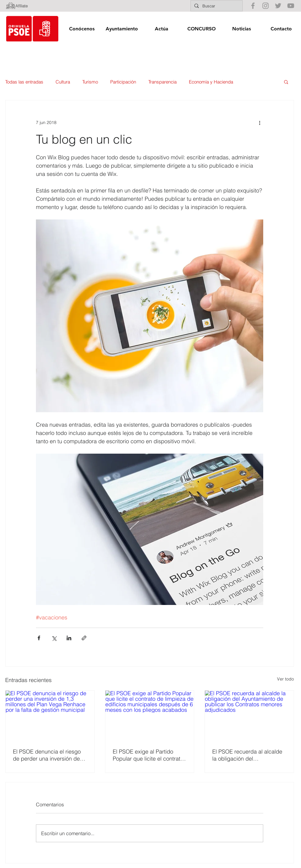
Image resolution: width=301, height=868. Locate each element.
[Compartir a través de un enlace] (84, 638)
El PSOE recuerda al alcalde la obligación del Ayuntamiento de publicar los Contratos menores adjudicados (248, 755)
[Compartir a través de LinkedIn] (69, 638)
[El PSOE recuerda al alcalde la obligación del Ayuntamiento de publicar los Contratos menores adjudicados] (249, 715)
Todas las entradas (24, 82)
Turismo (90, 82)
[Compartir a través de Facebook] (39, 638)
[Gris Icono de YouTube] (291, 6)
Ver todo (285, 679)
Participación (123, 82)
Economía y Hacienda (211, 82)
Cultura (63, 82)
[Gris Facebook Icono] (253, 6)
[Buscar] (216, 6)
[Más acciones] (260, 122)
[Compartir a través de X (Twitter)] (54, 638)
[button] (82, 29)
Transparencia (162, 82)
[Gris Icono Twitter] (278, 6)
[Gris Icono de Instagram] (266, 6)
